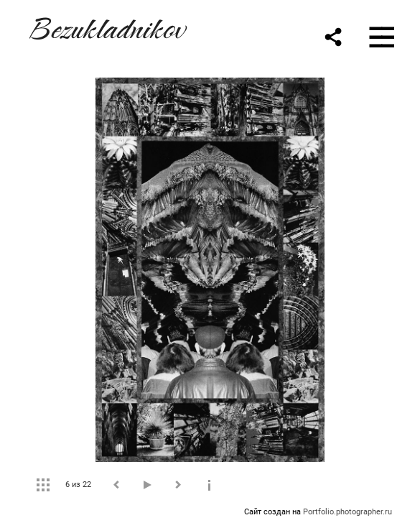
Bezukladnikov (106, 26)
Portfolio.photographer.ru (347, 512)
